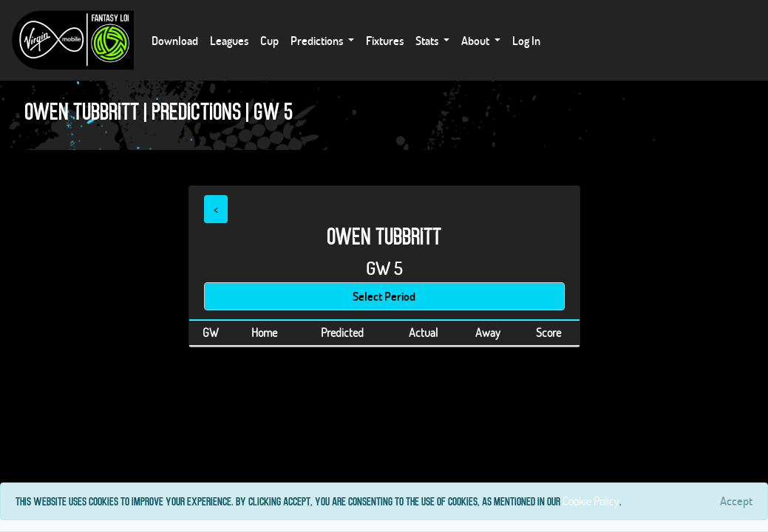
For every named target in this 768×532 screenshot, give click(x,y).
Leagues (229, 40)
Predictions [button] (318, 40)
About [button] (476, 40)
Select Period (384, 296)
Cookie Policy (591, 501)
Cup (269, 40)
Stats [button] (428, 40)
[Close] (736, 501)
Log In (526, 40)
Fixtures (385, 40)
